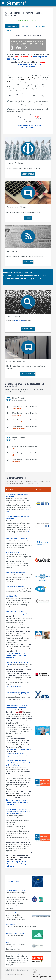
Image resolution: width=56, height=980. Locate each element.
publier (28, 218)
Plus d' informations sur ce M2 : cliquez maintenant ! (17, 655)
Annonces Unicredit (12, 552)
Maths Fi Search (20, 321)
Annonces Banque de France (15, 573)
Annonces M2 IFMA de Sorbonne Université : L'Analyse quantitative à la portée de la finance (18, 763)
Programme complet (13, 756)
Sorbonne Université (13, 82)
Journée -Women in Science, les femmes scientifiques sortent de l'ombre (17, 708)
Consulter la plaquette (14, 653)
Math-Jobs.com (11, 924)
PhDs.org (9, 942)
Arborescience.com (12, 882)
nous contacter (28, 374)
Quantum (10, 30)
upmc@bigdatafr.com (14, 649)
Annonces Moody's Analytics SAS (17, 539)
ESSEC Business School (26, 80)
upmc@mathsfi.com (13, 796)
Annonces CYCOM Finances (15, 587)
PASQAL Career (40, 26)
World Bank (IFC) (11, 596)
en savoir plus (28, 174)
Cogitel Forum (19, 974)
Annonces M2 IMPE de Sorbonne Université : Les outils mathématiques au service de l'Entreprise (18, 811)
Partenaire (8, 273)
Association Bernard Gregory (15, 891)
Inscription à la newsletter (28, 20)
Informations (25, 756)
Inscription (28, 262)
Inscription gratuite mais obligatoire (19, 749)
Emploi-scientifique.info (14, 913)
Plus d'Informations (28, 67)
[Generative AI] (26, 26)
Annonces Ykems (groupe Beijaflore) (18, 693)
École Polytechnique (34, 78)
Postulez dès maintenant (14, 687)
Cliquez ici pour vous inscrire (15, 754)
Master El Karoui (12, 26)
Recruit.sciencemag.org (14, 954)
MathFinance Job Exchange (15, 933)
